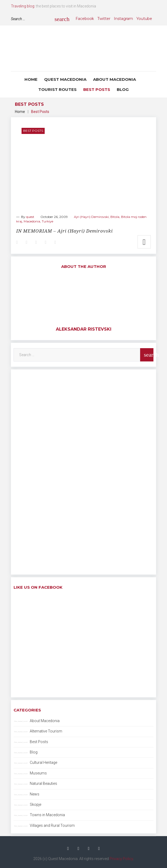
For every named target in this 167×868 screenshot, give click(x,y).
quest (30, 217)
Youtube (144, 19)
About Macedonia (114, 79)
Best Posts (97, 89)
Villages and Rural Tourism (52, 825)
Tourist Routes (57, 89)
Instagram (123, 19)
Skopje (36, 804)
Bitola (115, 217)
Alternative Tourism (46, 731)
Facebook (85, 19)
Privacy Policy (121, 859)
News (35, 794)
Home (31, 79)
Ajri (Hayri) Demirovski (91, 217)
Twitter (104, 19)
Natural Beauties (43, 783)
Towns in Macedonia (47, 815)
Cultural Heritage (43, 762)
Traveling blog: (23, 6)
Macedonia (32, 221)
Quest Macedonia (65, 79)
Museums (38, 773)
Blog (123, 89)
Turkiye (47, 221)
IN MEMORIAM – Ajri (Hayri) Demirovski (64, 231)
